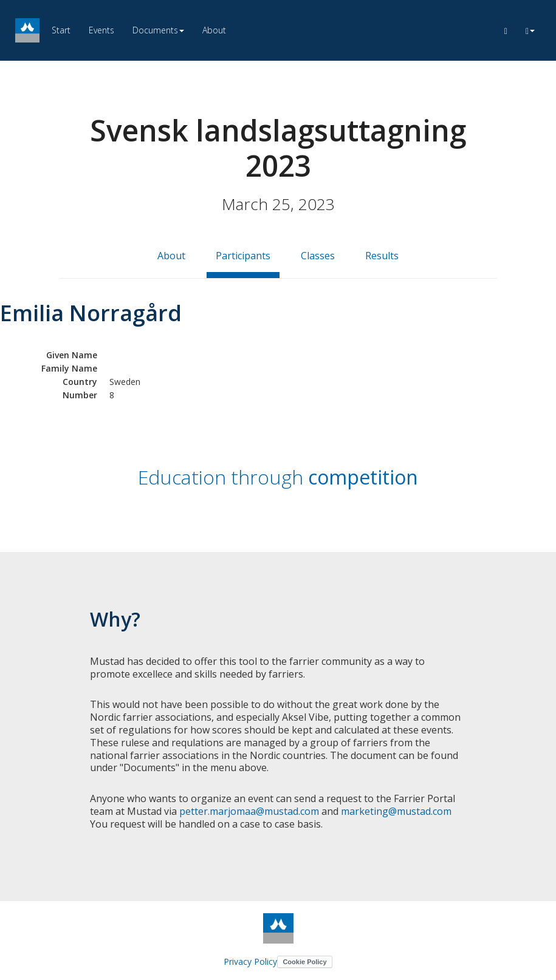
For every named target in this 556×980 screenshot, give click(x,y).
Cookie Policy (304, 962)
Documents (158, 30)
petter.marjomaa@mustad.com (249, 811)
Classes (318, 256)
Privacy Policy (250, 961)
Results (382, 256)
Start (61, 30)
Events (101, 30)
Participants (243, 256)
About (214, 30)
